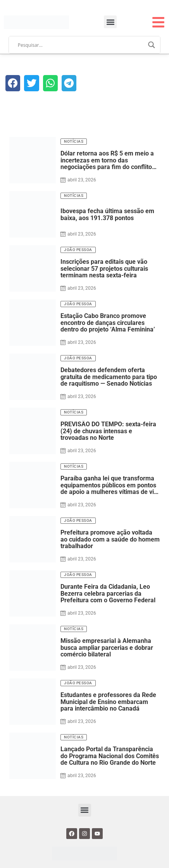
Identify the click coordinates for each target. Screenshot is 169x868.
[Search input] (81, 45)
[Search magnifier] (152, 45)
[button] (110, 22)
